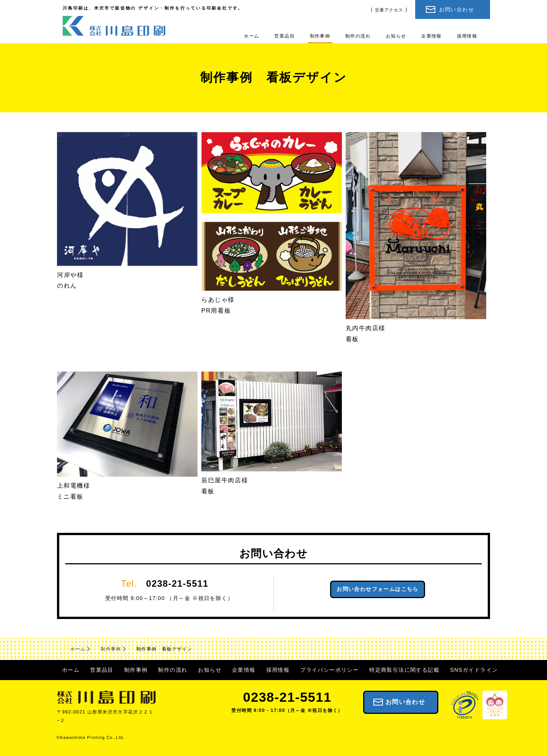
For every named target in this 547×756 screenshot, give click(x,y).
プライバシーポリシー (329, 670)
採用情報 (467, 36)
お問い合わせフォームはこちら (378, 589)
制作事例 (320, 36)
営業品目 (285, 36)
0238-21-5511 (177, 584)
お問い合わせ (457, 9)
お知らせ (396, 36)
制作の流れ (358, 36)
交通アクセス (389, 10)
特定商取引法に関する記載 (404, 670)
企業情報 (432, 36)
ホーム (251, 36)
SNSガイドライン (474, 670)
